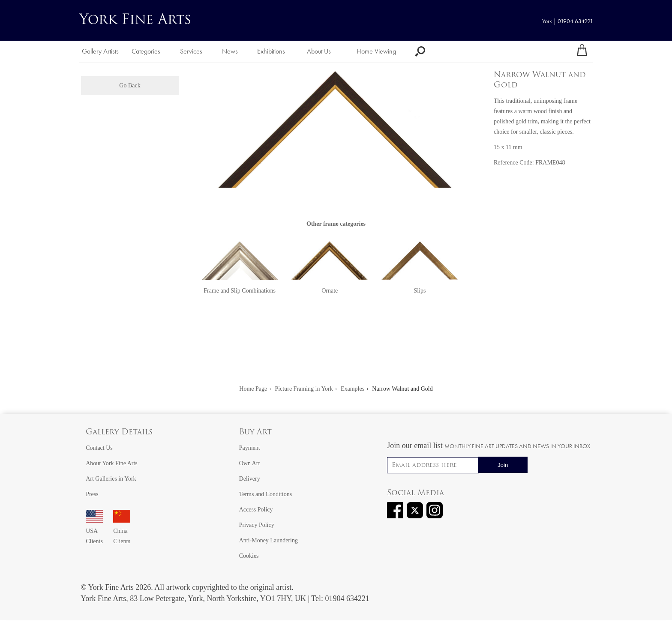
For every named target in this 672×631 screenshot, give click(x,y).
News (230, 51)
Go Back (130, 85)
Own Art (250, 463)
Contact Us (99, 448)
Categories (146, 51)
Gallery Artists (100, 51)
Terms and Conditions (265, 494)
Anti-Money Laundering (268, 540)
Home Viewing (376, 51)
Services (191, 51)
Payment (250, 448)
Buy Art (255, 432)
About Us (319, 51)
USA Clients (94, 531)
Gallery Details (119, 432)
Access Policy (256, 510)
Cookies (249, 556)
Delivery (250, 479)
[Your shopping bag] (582, 51)
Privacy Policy (257, 525)
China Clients (122, 531)
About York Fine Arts (112, 463)
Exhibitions (271, 51)
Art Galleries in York (111, 479)
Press (92, 494)
